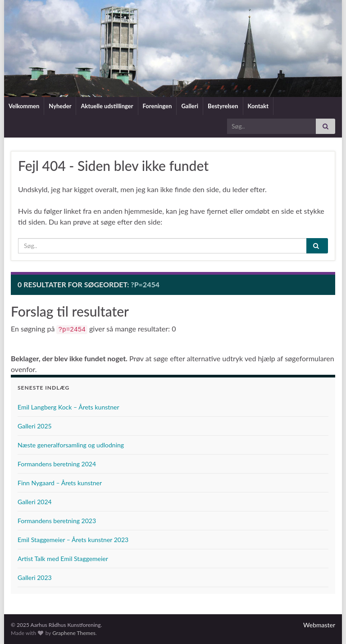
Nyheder (60, 106)
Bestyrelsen (223, 106)
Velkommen (24, 106)
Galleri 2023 (35, 577)
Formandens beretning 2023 (57, 521)
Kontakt (258, 106)
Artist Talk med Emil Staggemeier (63, 559)
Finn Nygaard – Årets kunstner (60, 483)
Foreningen (157, 106)
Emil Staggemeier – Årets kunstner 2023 (73, 540)
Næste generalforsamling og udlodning (71, 445)
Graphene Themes (74, 633)
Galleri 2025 (35, 426)
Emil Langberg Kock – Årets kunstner (68, 407)
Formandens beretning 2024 (57, 464)
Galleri (190, 106)
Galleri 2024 (35, 502)
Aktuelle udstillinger (107, 106)
